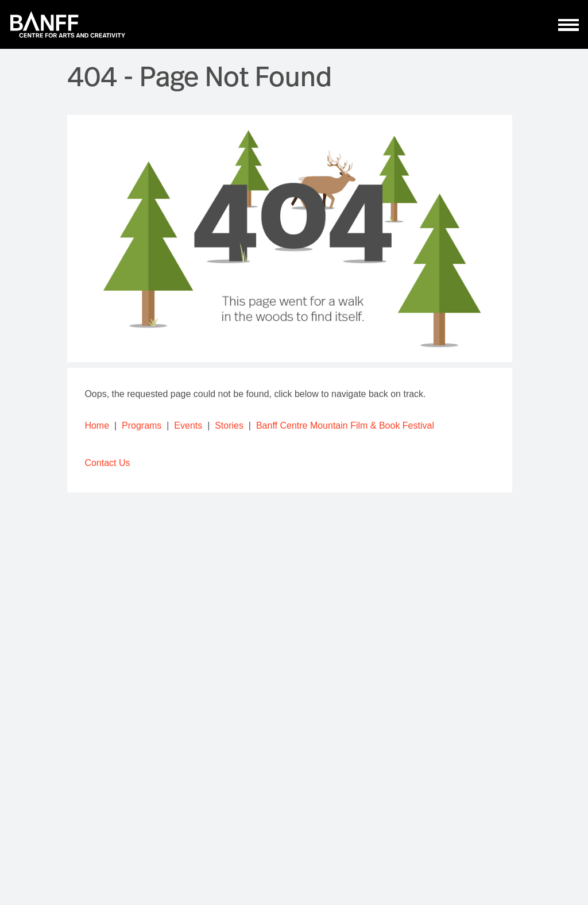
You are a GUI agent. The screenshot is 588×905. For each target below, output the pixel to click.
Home (97, 425)
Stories (229, 425)
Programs (142, 425)
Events (188, 425)
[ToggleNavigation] (569, 25)
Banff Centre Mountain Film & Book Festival (345, 425)
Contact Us (107, 463)
